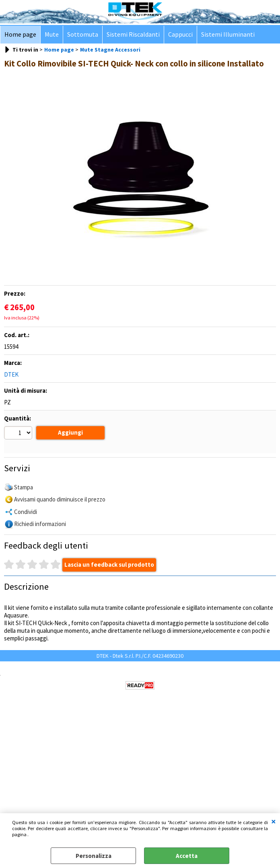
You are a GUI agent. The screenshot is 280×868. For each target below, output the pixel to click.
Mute (52, 34)
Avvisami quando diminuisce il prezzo (60, 506)
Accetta (187, 856)
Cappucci (180, 34)
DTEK (11, 374)
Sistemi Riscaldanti (133, 34)
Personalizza (94, 856)
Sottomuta (83, 34)
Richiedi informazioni (40, 531)
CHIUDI (274, 821)
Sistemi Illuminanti (228, 34)
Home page (20, 34)
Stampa (24, 494)
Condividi (26, 519)
